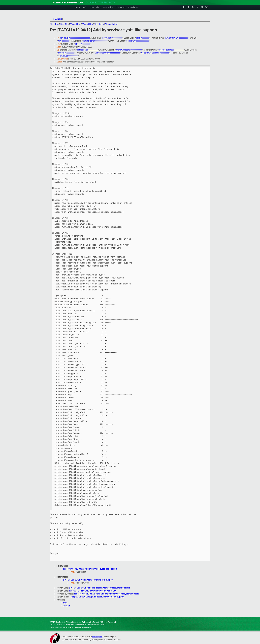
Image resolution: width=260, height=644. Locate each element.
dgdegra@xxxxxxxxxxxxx (137, 41)
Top (52, 19)
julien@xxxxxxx (143, 38)
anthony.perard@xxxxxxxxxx (107, 53)
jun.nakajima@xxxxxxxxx (177, 38)
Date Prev (55, 24)
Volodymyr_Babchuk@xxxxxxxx (155, 53)
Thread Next (88, 24)
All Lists (59, 19)
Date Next (65, 24)
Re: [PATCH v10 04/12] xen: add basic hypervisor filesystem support (106, 594)
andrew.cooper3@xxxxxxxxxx (129, 50)
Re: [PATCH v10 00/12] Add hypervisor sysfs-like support (90, 569)
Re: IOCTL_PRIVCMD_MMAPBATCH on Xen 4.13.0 (93, 591)
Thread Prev (76, 24)
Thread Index (111, 24)
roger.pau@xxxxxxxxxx (68, 56)
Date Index (99, 24)
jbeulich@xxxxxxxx (66, 53)
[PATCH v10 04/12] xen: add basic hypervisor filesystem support (99, 588)
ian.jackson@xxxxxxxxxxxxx (96, 41)
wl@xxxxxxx (63, 41)
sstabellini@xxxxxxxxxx (88, 50)
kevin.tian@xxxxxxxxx (112, 38)
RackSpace (97, 637)
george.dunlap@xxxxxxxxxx (172, 50)
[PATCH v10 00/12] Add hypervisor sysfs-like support (88, 580)
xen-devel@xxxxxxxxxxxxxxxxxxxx (75, 38)
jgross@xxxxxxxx (83, 44)
